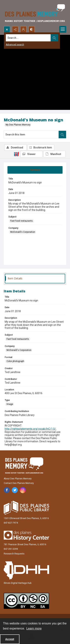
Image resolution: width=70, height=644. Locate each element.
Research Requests (14, 554)
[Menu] (63, 29)
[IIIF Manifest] (55, 154)
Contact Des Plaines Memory (19, 483)
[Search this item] (31, 135)
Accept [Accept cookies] (10, 639)
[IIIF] (16, 154)
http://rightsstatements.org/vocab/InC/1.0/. (31, 429)
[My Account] (23, 29)
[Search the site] (28, 38)
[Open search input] (7, 29)
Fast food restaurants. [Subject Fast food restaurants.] (22, 221)
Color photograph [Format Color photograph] (15, 361)
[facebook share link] (7, 490)
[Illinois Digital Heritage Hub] (26, 570)
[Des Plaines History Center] (26, 536)
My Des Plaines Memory (18, 125)
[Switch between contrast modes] (32, 29)
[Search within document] (62, 135)
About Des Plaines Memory (18, 479)
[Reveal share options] (15, 29)
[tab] (35, 170)
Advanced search (15, 45)
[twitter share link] (15, 490)
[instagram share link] (23, 490)
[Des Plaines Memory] (24, 465)
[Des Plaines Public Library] (26, 508)
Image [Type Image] (10, 404)
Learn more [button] (34, 628)
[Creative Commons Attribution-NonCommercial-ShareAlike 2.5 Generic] (26, 601)
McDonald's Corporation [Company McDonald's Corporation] (23, 232)
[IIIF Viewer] (31, 154)
